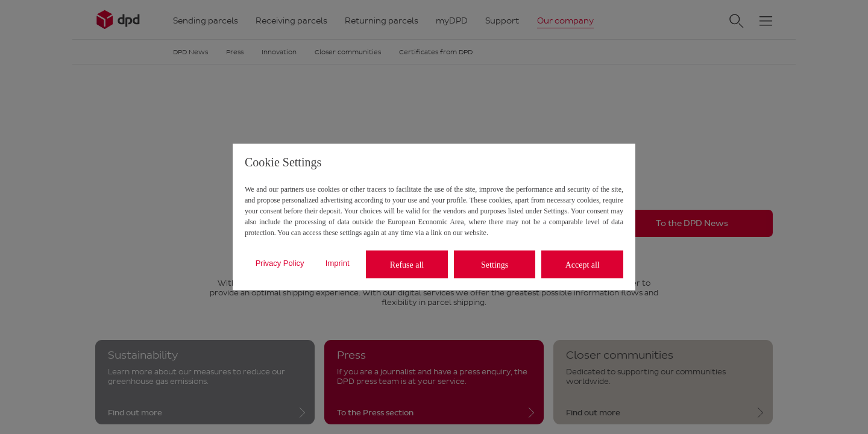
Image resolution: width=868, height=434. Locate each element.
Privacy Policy (280, 263)
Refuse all (407, 264)
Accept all (583, 264)
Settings (495, 264)
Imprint (338, 263)
